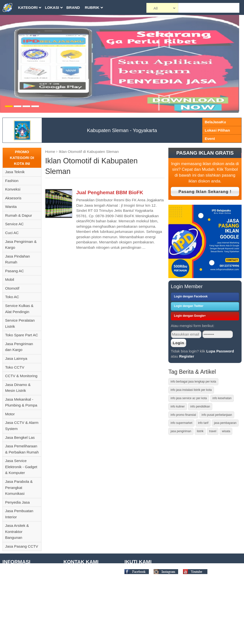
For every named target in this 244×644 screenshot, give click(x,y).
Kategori (28, 7)
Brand (73, 7)
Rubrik (92, 7)
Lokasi (52, 7)
